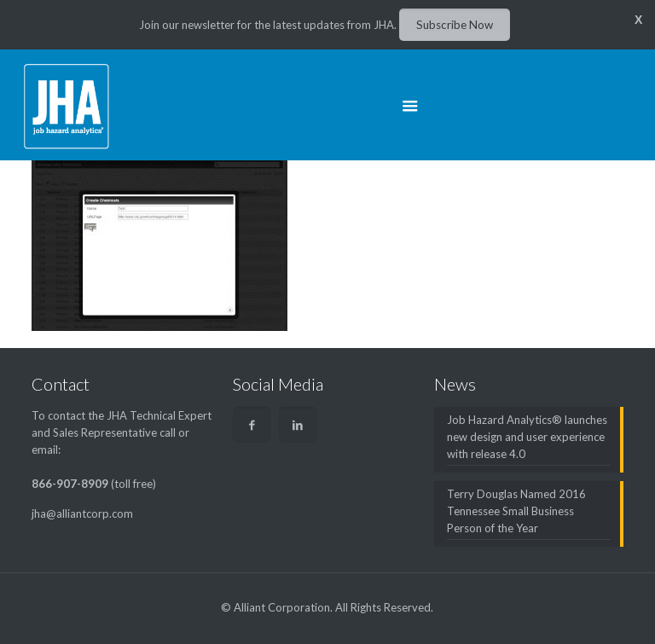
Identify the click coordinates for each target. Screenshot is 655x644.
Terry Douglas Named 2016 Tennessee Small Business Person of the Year (516, 511)
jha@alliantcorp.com (82, 513)
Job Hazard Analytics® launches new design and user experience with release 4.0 (527, 437)
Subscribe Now (455, 25)
